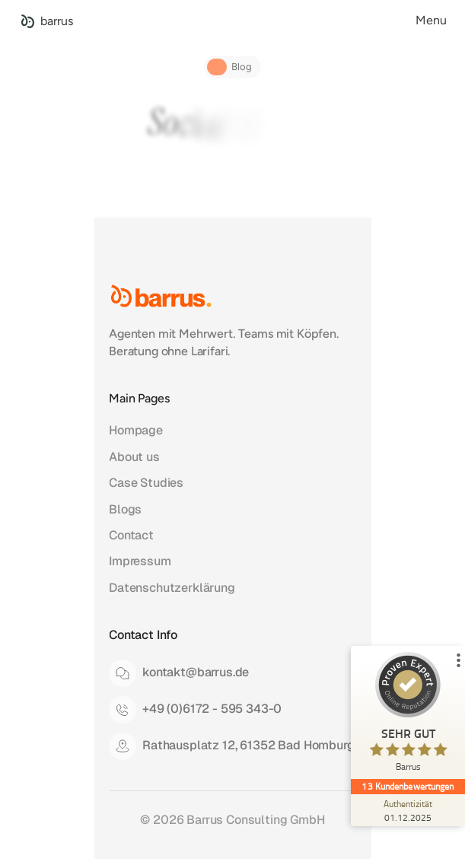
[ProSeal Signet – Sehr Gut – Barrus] (408, 715)
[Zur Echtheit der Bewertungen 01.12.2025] (408, 810)
